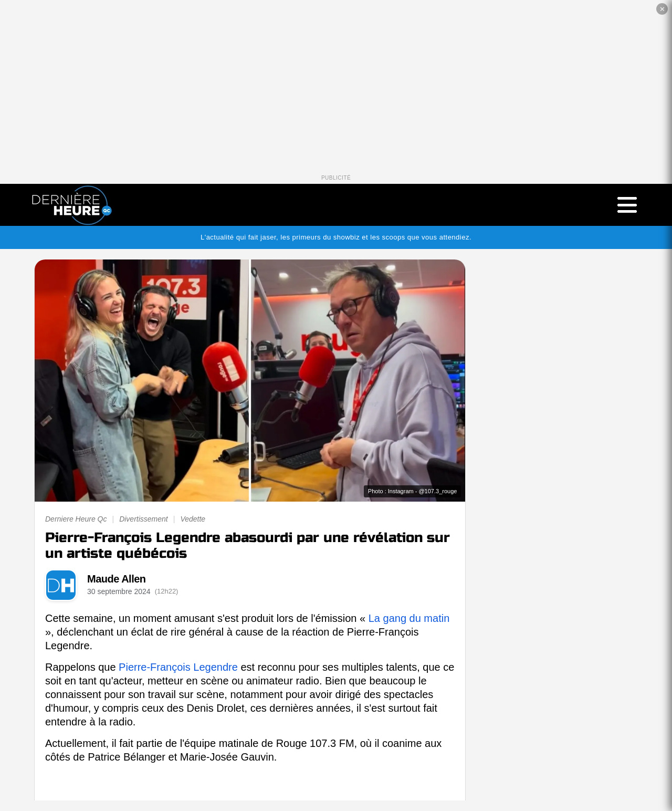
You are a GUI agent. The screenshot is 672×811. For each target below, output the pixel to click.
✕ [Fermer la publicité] (662, 9)
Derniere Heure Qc (76, 519)
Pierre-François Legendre (178, 667)
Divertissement (144, 519)
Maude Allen (117, 579)
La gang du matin (409, 618)
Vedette (193, 519)
